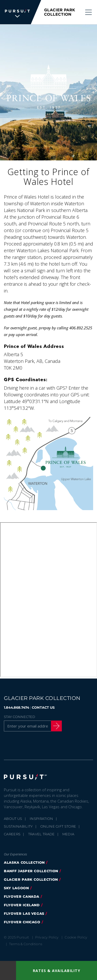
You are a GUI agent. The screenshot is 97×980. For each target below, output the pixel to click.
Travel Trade (42, 834)
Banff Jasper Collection (31, 871)
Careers (12, 834)
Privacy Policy (47, 937)
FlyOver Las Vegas (24, 913)
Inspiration (42, 819)
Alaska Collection (24, 862)
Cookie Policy (76, 937)
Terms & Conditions (26, 944)
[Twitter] (20, 745)
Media (68, 834)
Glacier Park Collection (31, 879)
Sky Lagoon (16, 888)
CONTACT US (43, 707)
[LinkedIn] (60, 745)
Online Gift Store (58, 826)
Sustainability (18, 826)
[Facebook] (7, 745)
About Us (13, 819)
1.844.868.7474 (17, 707)
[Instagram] (34, 745)
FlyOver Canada (22, 896)
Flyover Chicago (22, 922)
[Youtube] (47, 745)
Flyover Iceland (22, 905)
